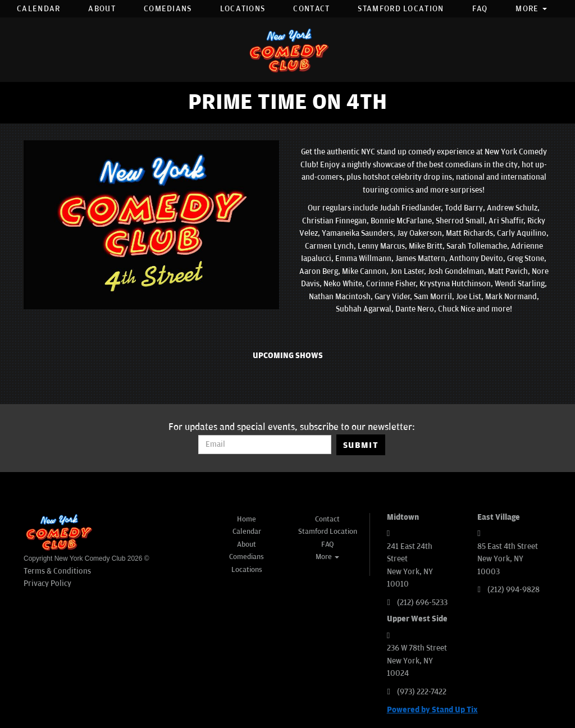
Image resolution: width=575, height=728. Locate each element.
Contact (311, 9)
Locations (243, 9)
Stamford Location (401, 9)
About (102, 9)
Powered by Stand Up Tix (432, 710)
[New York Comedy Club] (287, 50)
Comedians (168, 9)
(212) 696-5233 (422, 603)
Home (247, 519)
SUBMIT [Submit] (361, 445)
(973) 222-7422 (422, 692)
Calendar (38, 9)
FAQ (480, 9)
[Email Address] (265, 445)
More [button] (531, 9)
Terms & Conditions (57, 571)
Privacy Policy (47, 583)
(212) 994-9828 (514, 590)
